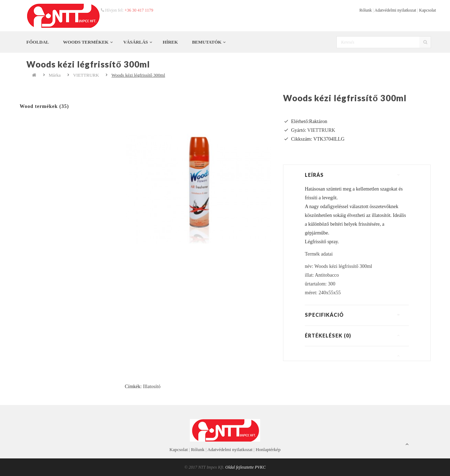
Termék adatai (319, 254)
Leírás (314, 175)
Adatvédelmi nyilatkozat (395, 10)
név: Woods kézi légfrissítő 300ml (338, 266)
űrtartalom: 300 (320, 284)
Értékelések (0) (328, 336)
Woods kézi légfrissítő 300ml (138, 75)
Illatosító (152, 387)
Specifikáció (324, 315)
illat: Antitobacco (322, 275)
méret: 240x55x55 (323, 293)
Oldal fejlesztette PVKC (246, 467)
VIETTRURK (86, 75)
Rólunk (365, 10)
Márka (55, 75)
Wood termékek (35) (44, 106)
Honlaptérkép (268, 449)
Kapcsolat (427, 10)
